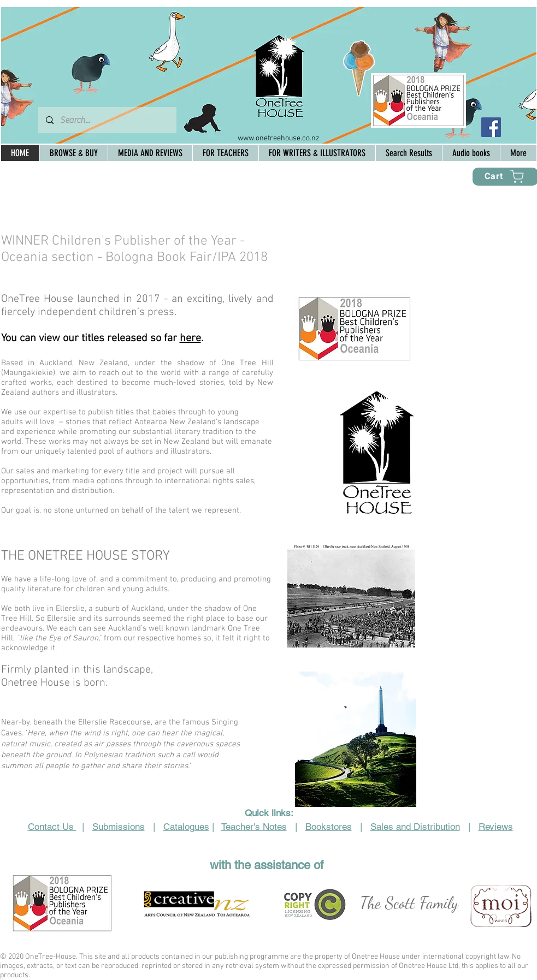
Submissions (119, 827)
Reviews (496, 827)
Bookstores (329, 827)
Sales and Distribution (415, 827)
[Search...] (107, 120)
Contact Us (52, 827)
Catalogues (186, 827)
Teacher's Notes (254, 827)
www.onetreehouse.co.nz (279, 138)
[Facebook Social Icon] (491, 127)
